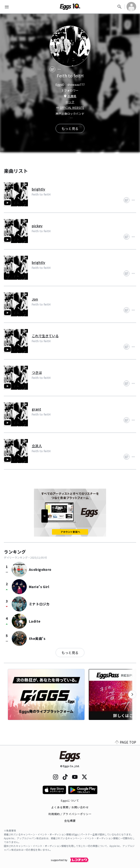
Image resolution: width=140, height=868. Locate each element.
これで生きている (45, 336)
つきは (37, 372)
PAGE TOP (126, 742)
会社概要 (70, 821)
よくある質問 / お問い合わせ (70, 807)
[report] (59, 69)
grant (36, 409)
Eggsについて (70, 800)
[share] (52, 69)
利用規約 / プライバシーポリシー (70, 814)
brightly (38, 189)
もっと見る (70, 653)
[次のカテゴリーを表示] (132, 694)
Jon (35, 299)
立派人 (37, 446)
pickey (37, 226)
